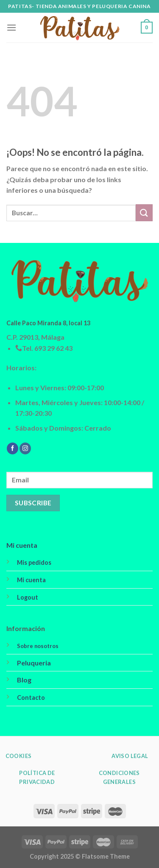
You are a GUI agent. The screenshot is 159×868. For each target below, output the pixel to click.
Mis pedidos (34, 562)
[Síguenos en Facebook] (13, 448)
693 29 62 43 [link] (53, 348)
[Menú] (11, 27)
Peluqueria (34, 663)
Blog (24, 680)
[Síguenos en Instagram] (25, 448)
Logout (28, 597)
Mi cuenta (22, 545)
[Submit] (144, 213)
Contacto (31, 697)
